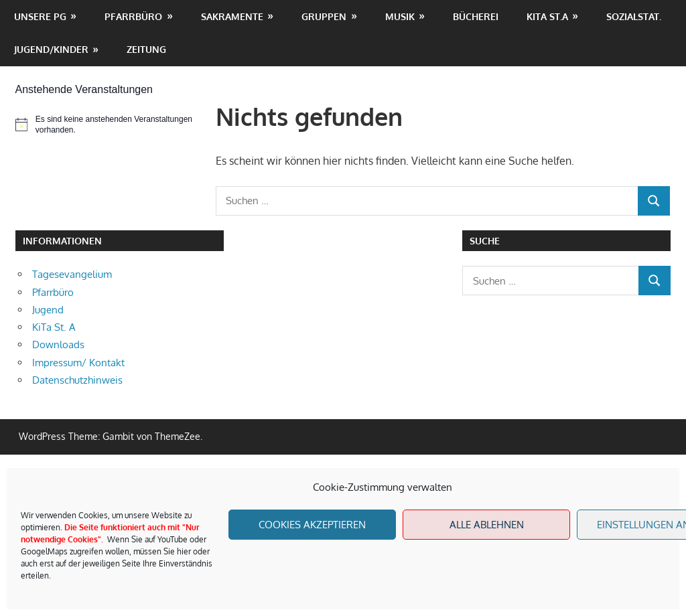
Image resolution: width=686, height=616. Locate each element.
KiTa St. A (54, 327)
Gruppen (324, 16)
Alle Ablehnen (487, 525)
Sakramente (232, 16)
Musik (400, 16)
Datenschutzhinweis (77, 380)
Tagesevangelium (72, 274)
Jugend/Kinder (51, 49)
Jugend (48, 310)
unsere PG (40, 16)
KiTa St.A (547, 16)
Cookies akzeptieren (312, 525)
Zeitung (146, 49)
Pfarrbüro (133, 16)
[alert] (109, 125)
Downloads (58, 344)
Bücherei (476, 16)
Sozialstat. (634, 16)
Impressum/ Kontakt (78, 363)
